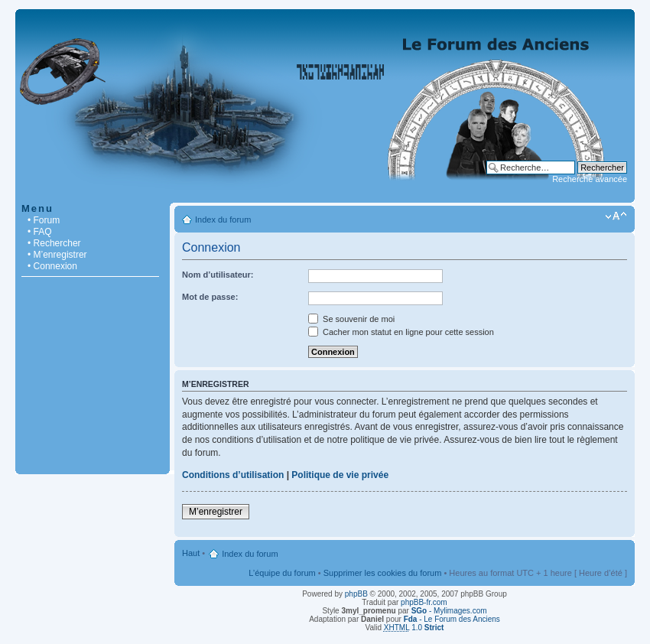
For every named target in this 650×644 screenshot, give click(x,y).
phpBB (356, 594)
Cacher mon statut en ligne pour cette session (401, 332)
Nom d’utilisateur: (218, 275)
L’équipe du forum (282, 573)
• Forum (44, 220)
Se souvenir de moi (351, 319)
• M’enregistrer (57, 255)
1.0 (414, 628)
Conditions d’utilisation (233, 475)
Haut (191, 553)
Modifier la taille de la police (616, 216)
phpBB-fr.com (424, 602)
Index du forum (223, 220)
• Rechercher (54, 243)
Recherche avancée (590, 179)
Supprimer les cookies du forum (383, 573)
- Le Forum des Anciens (452, 619)
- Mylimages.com (449, 611)
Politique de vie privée (340, 475)
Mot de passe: (210, 297)
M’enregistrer (216, 512)
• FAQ (40, 232)
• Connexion (52, 266)
